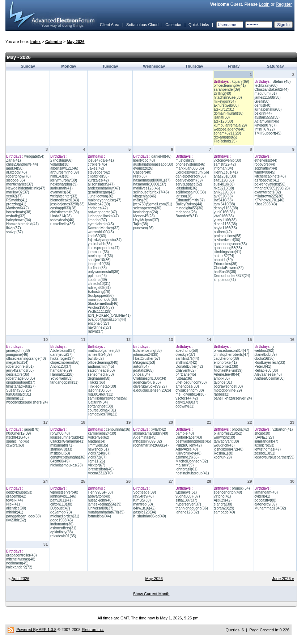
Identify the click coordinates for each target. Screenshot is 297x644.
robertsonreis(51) (20, 366)
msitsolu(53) (60, 453)
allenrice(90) (16, 508)
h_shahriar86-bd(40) (150, 516)
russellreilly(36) (62, 224)
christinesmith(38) (65, 212)
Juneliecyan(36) (101, 196)
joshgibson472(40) (229, 449)
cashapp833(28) (63, 208)
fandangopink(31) (64, 382)
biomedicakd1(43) (65, 200)
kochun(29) (223, 457)
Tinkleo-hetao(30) (102, 386)
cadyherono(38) (226, 359)
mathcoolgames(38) (104, 351)
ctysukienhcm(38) (190, 390)
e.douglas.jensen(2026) (152, 390)
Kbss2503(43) (266, 204)
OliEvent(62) (186, 370)
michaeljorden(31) (65, 516)
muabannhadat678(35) (106, 512)
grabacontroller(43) (22, 555)
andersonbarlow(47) (104, 188)
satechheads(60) (101, 370)
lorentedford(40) (101, 469)
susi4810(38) (224, 184)
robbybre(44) (265, 164)
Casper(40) (142, 172)
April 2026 (21, 579)
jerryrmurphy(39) (64, 180)
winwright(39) (224, 437)
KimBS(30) (142, 500)
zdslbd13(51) (265, 453)
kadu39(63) (97, 236)
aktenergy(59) (266, 504)
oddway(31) (185, 406)
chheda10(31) (99, 284)
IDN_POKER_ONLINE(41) (109, 315)
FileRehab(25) (225, 141)
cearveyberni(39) (189, 180)
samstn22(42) (225, 164)
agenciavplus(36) (147, 382)
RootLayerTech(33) (270, 362)
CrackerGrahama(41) (67, 441)
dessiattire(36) (18, 374)
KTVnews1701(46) (269, 200)
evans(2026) (143, 168)
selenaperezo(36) (147, 208)
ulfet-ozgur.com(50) (191, 382)
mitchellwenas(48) (21, 559)
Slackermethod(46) (103, 304)
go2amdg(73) (61, 512)
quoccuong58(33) (228, 248)
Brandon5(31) (186, 216)
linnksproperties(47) (104, 248)
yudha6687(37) (188, 496)
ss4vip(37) (14, 232)
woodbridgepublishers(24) (27, 402)
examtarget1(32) (268, 192)
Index (36, 42)
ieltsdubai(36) (186, 188)
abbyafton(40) (99, 496)
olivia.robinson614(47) (232, 351)
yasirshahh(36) (100, 244)
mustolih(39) (185, 160)
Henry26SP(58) (100, 492)
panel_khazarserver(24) (233, 398)
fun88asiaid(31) (19, 394)
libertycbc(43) (144, 160)
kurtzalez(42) (98, 180)
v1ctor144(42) (187, 398)
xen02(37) (14, 196)
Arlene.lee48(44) (227, 374)
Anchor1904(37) (101, 308)
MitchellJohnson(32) (192, 461)
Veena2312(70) (100, 473)
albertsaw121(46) (64, 168)
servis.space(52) (189, 184)
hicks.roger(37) (62, 359)
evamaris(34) (61, 192)
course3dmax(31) (102, 410)
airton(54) (141, 366)
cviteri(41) (262, 496)
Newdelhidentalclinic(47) (26, 188)
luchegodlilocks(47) (103, 216)
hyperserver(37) (188, 504)
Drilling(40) (222, 93)
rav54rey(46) (143, 496)
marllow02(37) (18, 192)
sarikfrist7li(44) (187, 359)
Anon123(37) (61, 366)
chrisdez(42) (98, 208)
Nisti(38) (140, 176)
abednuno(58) (187, 351)
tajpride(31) (223, 382)
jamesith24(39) (100, 355)
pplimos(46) (97, 276)
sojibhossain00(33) (191, 192)
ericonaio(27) (98, 323)
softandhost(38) (101, 406)
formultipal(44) (99, 516)
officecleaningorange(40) (26, 359)
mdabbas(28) (186, 212)
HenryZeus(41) (226, 172)
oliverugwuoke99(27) (150, 386)
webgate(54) (34, 156)
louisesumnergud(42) (67, 437)
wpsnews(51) (186, 492)
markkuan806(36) (190, 168)
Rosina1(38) (224, 453)
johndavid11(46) (63, 496)
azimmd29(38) (187, 457)
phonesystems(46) (190, 164)
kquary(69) (241, 82)
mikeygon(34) (225, 101)
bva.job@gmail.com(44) (107, 319)
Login (264, 4)
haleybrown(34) (19, 220)
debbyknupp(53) (19, 492)
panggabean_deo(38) (24, 516)
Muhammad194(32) (270, 508)
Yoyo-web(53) (61, 378)
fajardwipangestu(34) (105, 240)
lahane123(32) (187, 512)
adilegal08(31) (99, 288)
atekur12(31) (224, 109)
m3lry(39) (141, 200)
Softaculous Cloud (142, 25)
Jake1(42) (96, 168)
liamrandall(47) (266, 441)
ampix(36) (222, 378)
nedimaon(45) (17, 563)
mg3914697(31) (101, 394)
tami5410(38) (224, 204)
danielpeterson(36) (190, 176)
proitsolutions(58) (228, 236)
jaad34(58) (15, 168)
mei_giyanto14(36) (190, 394)
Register (284, 4)
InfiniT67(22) (264, 129)
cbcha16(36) (264, 359)
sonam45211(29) (228, 133)
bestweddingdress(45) (193, 441)
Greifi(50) (262, 101)
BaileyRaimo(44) (189, 204)
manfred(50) (143, 504)
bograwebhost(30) (228, 386)
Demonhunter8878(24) (232, 276)
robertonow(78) (18, 176)
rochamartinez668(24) (151, 445)
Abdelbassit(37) (63, 351)
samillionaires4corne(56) (108, 398)
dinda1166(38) (226, 224)
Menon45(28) (144, 216)
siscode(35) (16, 180)
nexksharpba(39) (64, 184)
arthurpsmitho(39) (65, 172)
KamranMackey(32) (104, 228)
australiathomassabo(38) (153, 164)
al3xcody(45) (16, 172)
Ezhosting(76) (99, 292)
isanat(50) (222, 117)
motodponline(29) (228, 390)
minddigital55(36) (189, 208)
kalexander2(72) (19, 567)
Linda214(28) (61, 216)
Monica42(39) (99, 204)
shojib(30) (262, 433)
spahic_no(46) (18, 441)
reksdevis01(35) (63, 536)
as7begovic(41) (267, 180)
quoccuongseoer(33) (230, 244)
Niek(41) (13, 504)
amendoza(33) (187, 386)
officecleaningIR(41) (230, 86)
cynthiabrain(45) (101, 224)
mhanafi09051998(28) (272, 188)
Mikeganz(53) (144, 362)
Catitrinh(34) (98, 402)
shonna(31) (15, 398)
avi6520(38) (223, 196)
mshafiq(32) (16, 216)
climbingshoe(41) (228, 252)
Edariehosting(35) (147, 351)
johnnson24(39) (146, 355)
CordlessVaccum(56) (192, 172)
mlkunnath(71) (62, 445)
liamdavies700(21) (103, 414)
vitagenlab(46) (145, 196)
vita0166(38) (224, 216)
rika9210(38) (224, 188)
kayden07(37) (265, 125)
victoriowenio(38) (228, 160)
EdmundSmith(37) (190, 200)
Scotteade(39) (145, 492)
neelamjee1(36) (101, 256)
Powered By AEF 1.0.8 (36, 630)
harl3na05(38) (225, 272)
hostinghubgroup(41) (192, 473)
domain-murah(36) (229, 113)
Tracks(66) (96, 382)
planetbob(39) (266, 355)
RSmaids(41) (17, 200)
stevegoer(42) (99, 172)
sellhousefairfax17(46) (151, 192)
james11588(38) (267, 97)
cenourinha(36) (118, 429)
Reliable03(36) (266, 370)
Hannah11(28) (62, 374)
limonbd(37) (97, 220)
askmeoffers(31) (63, 528)
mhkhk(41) (15, 512)
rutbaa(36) (184, 378)
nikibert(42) (223, 232)
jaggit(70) (32, 429)
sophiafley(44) (266, 168)
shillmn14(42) (186, 362)
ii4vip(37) (14, 228)
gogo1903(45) (61, 520)
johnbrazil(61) (186, 469)
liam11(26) (96, 461)
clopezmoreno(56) (65, 362)
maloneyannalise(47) (105, 200)
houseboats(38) (19, 212)
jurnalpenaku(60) (268, 109)
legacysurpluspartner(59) (274, 457)
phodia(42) (241, 429)
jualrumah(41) (61, 188)
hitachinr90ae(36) (228, 97)
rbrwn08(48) (60, 433)
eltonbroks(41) (225, 362)
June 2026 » (283, 579)
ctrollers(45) (97, 164)
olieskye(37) (185, 355)
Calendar (173, 25)
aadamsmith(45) (101, 366)
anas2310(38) (225, 176)
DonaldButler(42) (189, 366)
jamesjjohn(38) (18, 351)
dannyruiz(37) (61, 355)
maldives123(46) (147, 188)
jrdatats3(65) (143, 370)
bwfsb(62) (96, 359)
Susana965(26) (18, 390)
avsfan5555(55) (267, 117)
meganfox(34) (17, 362)
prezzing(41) (16, 204)
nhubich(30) (223, 260)
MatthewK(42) (17, 208)
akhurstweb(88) (226, 105)
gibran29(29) (224, 508)
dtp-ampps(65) (226, 137)
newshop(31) (98, 449)
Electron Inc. (93, 630)
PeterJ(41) (263, 366)
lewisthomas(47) (268, 449)
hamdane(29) (61, 370)
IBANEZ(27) (264, 437)
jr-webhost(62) (265, 349)
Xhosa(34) (141, 374)
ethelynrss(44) (266, 160)
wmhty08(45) (265, 172)
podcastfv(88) (265, 500)
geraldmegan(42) (102, 192)
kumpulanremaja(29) (230, 125)
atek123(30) (223, 121)
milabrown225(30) (269, 196)
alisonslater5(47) (101, 184)
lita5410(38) (223, 200)
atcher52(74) (224, 256)
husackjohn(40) (100, 500)
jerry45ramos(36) (20, 370)
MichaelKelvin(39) (228, 370)
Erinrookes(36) (226, 264)
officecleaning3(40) (103, 362)
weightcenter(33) (64, 196)
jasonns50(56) (99, 390)
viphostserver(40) (64, 492)
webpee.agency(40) (230, 129)
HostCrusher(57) (147, 359)
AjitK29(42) (223, 500)
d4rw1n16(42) (144, 508)
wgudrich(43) (224, 445)
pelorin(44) (263, 113)
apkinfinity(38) (61, 532)
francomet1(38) (226, 366)
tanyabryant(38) (226, 441)
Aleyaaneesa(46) (268, 374)
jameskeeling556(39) (105, 504)
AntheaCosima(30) (269, 378)
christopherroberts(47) (232, 355)
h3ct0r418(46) (17, 437)
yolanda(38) (60, 164)
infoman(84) (223, 168)
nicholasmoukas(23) (67, 465)
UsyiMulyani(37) (146, 220)
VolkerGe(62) (99, 437)
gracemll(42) (16, 496)
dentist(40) (263, 105)
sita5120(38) (224, 180)
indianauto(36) (62, 524)
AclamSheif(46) (267, 121)
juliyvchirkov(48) (188, 453)
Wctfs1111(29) (100, 312)
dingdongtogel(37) (21, 382)
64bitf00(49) (60, 461)
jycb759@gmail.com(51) (153, 204)
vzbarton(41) (283, 429)
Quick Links (199, 25)
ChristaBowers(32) (229, 268)
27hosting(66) (61, 160)
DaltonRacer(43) (189, 437)
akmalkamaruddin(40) (151, 433)
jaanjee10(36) (99, 264)
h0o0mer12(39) (18, 433)
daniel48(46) (161, 156)
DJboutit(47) (60, 508)
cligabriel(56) (98, 176)
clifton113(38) (61, 504)
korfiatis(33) (97, 268)
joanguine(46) (17, 355)
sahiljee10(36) (99, 260)
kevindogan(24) (146, 212)
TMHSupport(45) (268, 133)
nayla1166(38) (225, 228)
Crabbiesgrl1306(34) (150, 378)
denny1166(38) (226, 208)
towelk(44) (14, 500)
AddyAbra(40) (187, 449)
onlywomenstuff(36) (104, 272)
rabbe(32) (222, 394)
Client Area (110, 25)
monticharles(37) (20, 184)
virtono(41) (222, 496)
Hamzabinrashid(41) (22, 224)
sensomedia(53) (101, 374)
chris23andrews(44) (22, 164)
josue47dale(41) (101, 160)
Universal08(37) (101, 508)
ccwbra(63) (15, 445)
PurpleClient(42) (188, 445)
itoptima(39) (97, 280)
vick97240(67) (99, 453)
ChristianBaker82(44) (271, 89)
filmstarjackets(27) (21, 386)
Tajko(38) (141, 224)
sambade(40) (224, 512)
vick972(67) (97, 457)
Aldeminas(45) (145, 437)
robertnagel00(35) (21, 378)
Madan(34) (97, 441)
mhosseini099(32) (148, 441)
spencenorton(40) (228, 492)
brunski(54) (241, 488)
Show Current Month (151, 594)
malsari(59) (184, 465)
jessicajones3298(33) (67, 204)
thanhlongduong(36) (192, 508)
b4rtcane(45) (186, 374)
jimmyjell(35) (98, 445)
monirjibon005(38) (103, 300)
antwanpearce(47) (103, 212)
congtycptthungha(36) (68, 457)
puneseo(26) (143, 228)
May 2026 (76, 42)
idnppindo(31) (225, 280)
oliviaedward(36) (227, 240)
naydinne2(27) (99, 327)
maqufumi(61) (266, 93)
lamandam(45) (266, 492)
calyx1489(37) (187, 402)
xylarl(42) (159, 429)
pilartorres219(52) (228, 433)
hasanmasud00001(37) (152, 180)
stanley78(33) (61, 449)
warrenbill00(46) (101, 232)
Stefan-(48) (281, 82)
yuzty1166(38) (225, 220)
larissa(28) (184, 196)
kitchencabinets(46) (270, 176)
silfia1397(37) (186, 500)
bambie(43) (185, 433)
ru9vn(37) (96, 331)
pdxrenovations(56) (270, 184)
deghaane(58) (99, 378)
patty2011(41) (61, 500)
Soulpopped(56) (101, 296)
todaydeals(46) (62, 220)
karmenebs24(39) (102, 433)
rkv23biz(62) (16, 520)
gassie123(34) (145, 512)
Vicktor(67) (97, 465)
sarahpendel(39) (227, 89)
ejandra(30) (223, 504)
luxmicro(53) (264, 445)
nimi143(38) (60, 176)
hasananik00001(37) (150, 184)
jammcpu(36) (98, 252)
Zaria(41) (14, 160)
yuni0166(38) (224, 212)
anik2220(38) (224, 192)
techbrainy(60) (266, 86)
